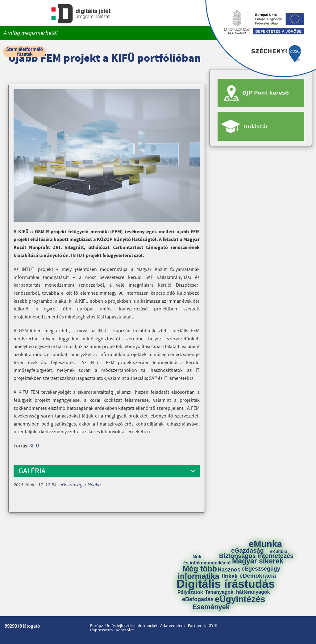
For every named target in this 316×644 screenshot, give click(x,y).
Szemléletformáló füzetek (25, 52)
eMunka (93, 485)
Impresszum (102, 630)
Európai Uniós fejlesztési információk (124, 626)
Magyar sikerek (258, 561)
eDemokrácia (258, 576)
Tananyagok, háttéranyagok (237, 592)
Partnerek (197, 626)
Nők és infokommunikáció (207, 560)
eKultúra (279, 551)
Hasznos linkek (231, 573)
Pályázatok (190, 592)
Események (211, 607)
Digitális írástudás (226, 584)
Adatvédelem (173, 626)
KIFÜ (34, 446)
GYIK (213, 626)
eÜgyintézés (240, 599)
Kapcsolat (125, 630)
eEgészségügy (261, 569)
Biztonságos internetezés (256, 556)
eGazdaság (71, 485)
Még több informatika (199, 572)
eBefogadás (198, 599)
